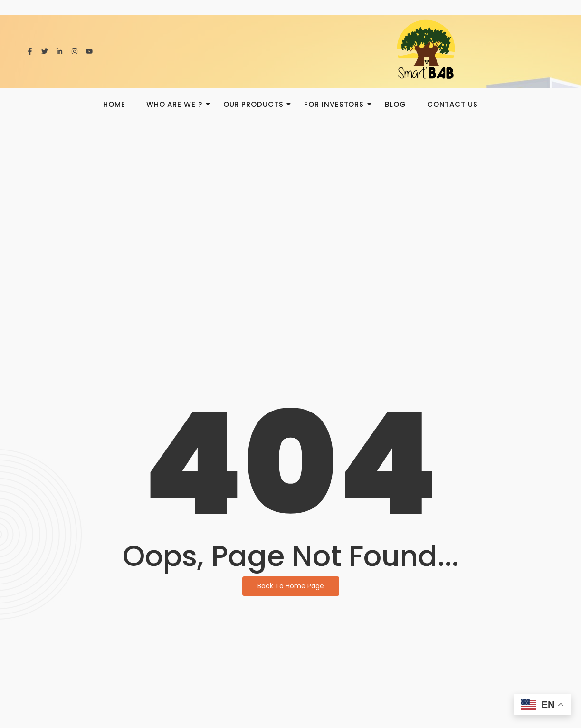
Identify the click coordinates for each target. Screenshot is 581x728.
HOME (114, 104)
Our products (256, 104)
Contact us (452, 104)
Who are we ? (177, 104)
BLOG (395, 104)
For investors (337, 104)
